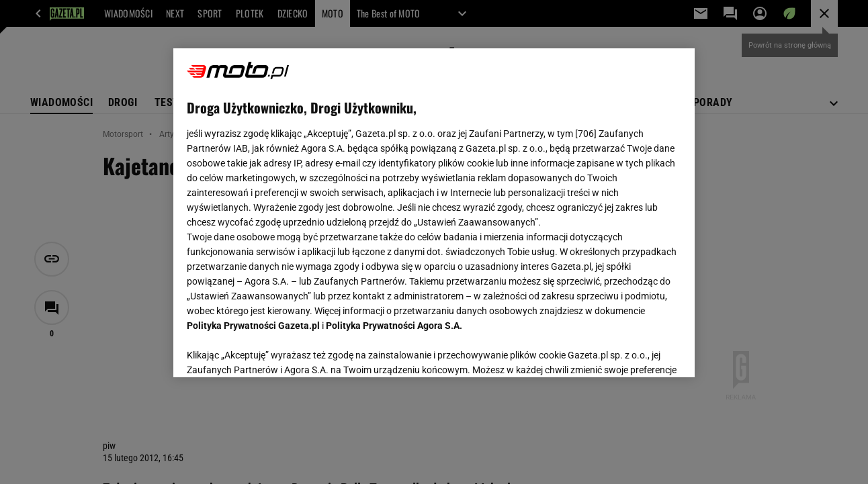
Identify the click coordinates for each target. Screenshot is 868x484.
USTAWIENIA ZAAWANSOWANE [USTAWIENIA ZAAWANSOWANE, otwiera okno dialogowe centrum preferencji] (275, 350)
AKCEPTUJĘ (635, 351)
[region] (434, 213)
